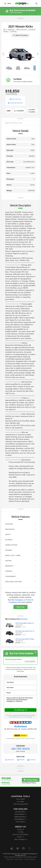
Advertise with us (21, 812)
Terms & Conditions (30, 859)
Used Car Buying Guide (20, 804)
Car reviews (21, 801)
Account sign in (21, 822)
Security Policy (19, 859)
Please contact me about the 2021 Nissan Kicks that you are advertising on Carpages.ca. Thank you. (20, 701)
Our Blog (20, 832)
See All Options (30, 661)
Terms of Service (24, 717)
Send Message (20, 710)
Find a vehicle (20, 799)
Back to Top (20, 607)
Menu (8, 3)
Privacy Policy (13, 717)
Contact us (21, 829)
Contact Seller (31, 780)
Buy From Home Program (20, 834)
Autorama (24, 619)
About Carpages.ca (20, 839)
